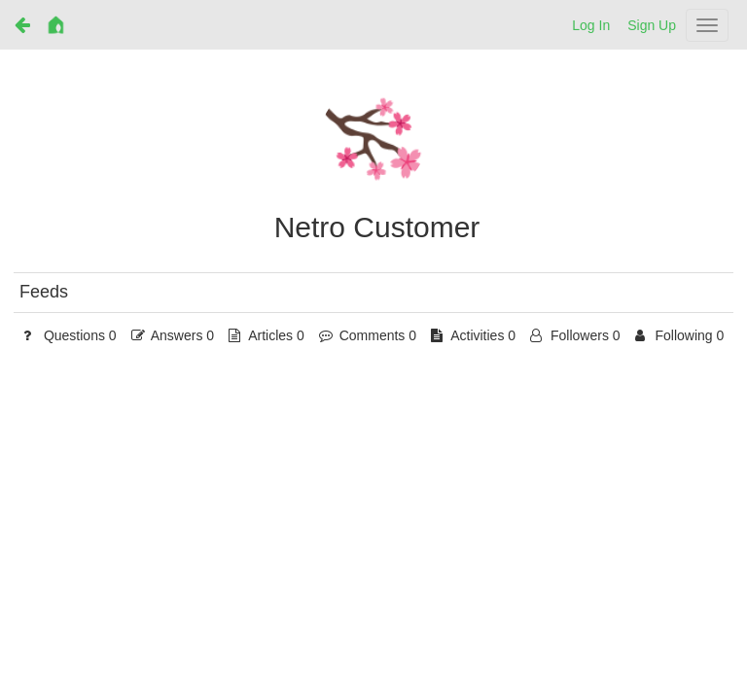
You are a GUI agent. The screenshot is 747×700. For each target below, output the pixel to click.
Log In (591, 25)
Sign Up (652, 25)
